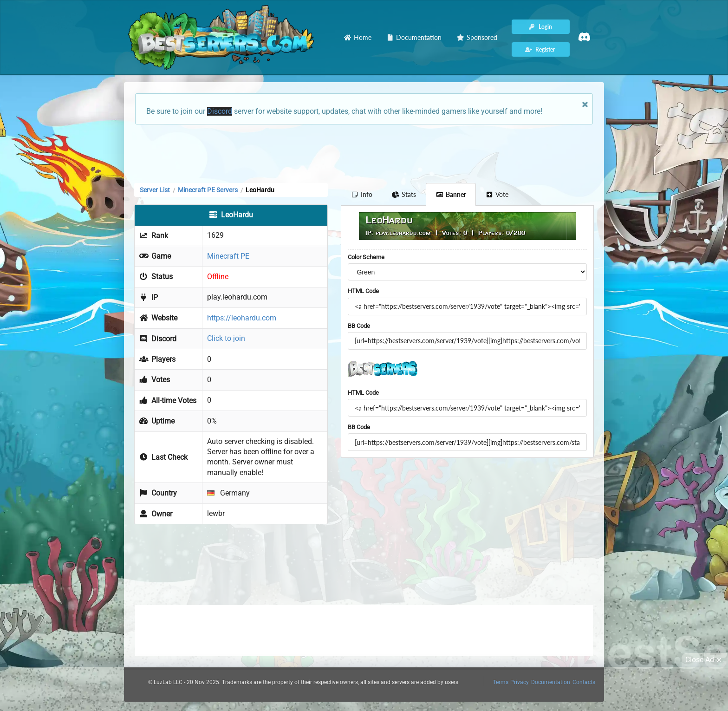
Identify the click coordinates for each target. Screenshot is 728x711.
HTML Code (363, 291)
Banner (451, 194)
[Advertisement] (364, 153)
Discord (220, 111)
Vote (497, 194)
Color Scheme (366, 257)
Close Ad (705, 660)
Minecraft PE (228, 256)
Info (361, 194)
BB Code (359, 326)
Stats (404, 194)
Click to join (226, 338)
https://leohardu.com (242, 318)
